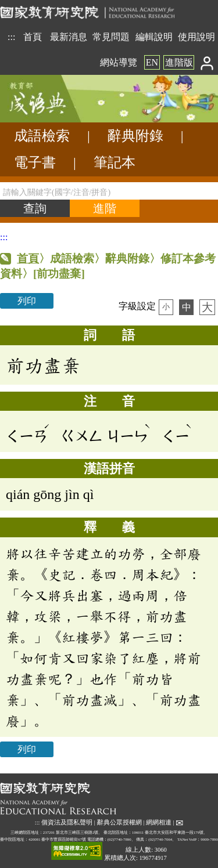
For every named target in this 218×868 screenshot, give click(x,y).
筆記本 (115, 162)
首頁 (33, 37)
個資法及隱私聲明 (67, 822)
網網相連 (159, 822)
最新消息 (69, 37)
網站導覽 (119, 62)
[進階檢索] (105, 208)
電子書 (35, 162)
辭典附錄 (135, 136)
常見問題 (111, 37)
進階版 (179, 62)
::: (11, 37)
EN (152, 62)
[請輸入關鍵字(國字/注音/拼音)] (109, 191)
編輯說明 (154, 37)
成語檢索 (42, 136)
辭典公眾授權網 (119, 822)
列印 (27, 301)
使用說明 (196, 37)
